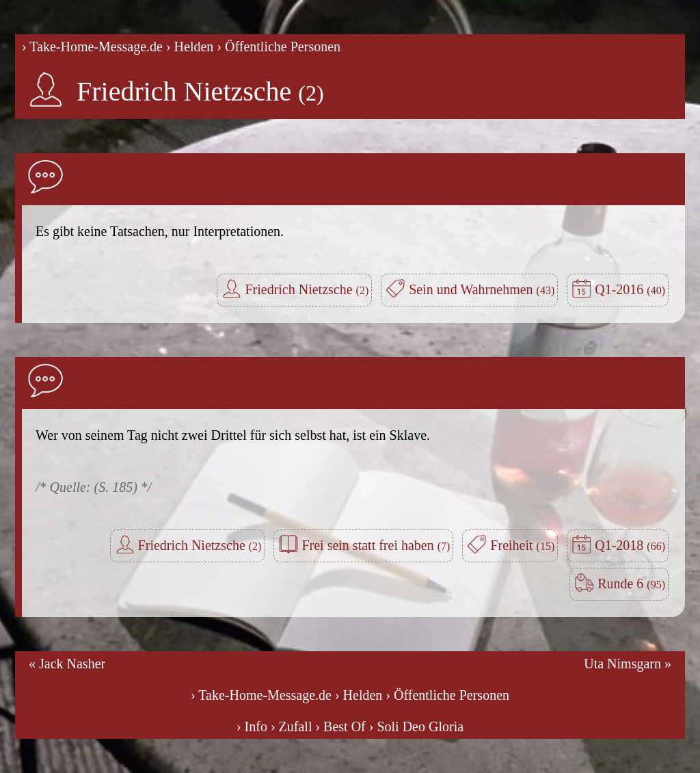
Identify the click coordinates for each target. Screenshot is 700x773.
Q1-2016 (630, 289)
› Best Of (340, 726)
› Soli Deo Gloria (416, 726)
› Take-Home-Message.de (92, 47)
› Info (252, 726)
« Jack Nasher (67, 664)
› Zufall (292, 726)
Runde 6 (631, 584)
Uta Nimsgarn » (628, 664)
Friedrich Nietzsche (200, 91)
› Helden (190, 47)
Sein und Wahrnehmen (482, 289)
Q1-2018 (630, 545)
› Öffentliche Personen (279, 47)
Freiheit (522, 545)
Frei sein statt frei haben (376, 545)
